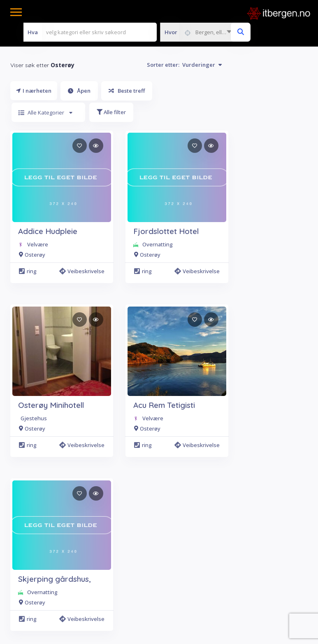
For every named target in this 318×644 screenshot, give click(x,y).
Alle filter (111, 112)
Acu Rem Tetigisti (164, 405)
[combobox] (198, 32)
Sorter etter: (184, 65)
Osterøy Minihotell (51, 405)
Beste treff (127, 91)
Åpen (79, 91)
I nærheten (34, 91)
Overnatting (158, 244)
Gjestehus (34, 418)
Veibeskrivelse (83, 271)
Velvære (38, 244)
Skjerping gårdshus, (55, 579)
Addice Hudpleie (48, 231)
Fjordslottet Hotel (166, 231)
